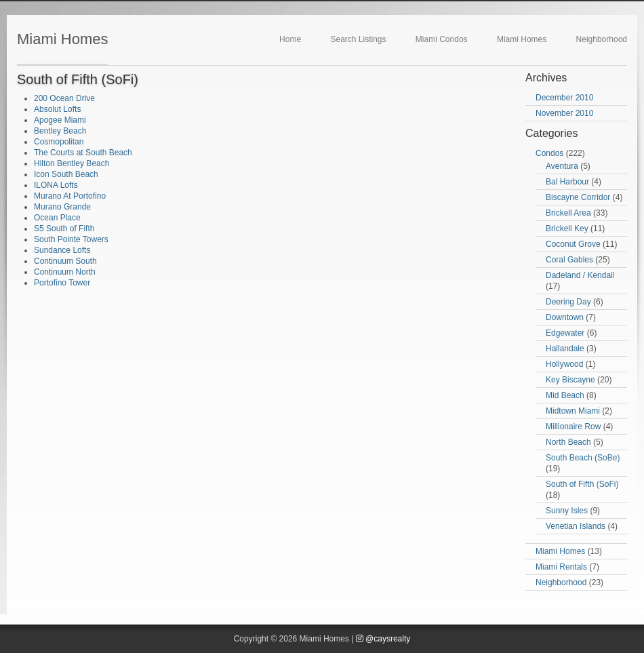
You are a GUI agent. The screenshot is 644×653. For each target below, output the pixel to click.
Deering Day (568, 302)
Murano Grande (62, 207)
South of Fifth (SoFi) (582, 484)
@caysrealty (383, 639)
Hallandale (565, 349)
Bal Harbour (567, 182)
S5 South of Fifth (64, 229)
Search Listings (358, 39)
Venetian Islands (576, 526)
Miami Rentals (561, 567)
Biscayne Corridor (578, 197)
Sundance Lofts (62, 250)
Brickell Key (567, 229)
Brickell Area (568, 213)
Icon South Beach (66, 174)
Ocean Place (57, 218)
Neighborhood (602, 39)
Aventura (562, 166)
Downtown (565, 317)
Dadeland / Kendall (580, 275)
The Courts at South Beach (83, 153)
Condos (549, 153)
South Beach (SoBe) (583, 458)
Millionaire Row (573, 427)
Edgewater (565, 333)
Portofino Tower (62, 283)
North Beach (568, 442)
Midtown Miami (573, 411)
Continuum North (65, 272)
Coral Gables (569, 260)
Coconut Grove (573, 244)
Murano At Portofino (70, 196)
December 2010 (564, 98)
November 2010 (564, 113)
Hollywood (564, 364)
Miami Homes (62, 39)
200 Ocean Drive (64, 98)
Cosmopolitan (59, 142)
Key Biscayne (570, 380)
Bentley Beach (60, 131)
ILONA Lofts (56, 185)
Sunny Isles (567, 511)
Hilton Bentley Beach (72, 163)
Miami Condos (442, 39)
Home (290, 39)
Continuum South (65, 261)
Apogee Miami (60, 120)
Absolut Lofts (57, 109)
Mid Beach (565, 395)
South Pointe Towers (71, 239)
